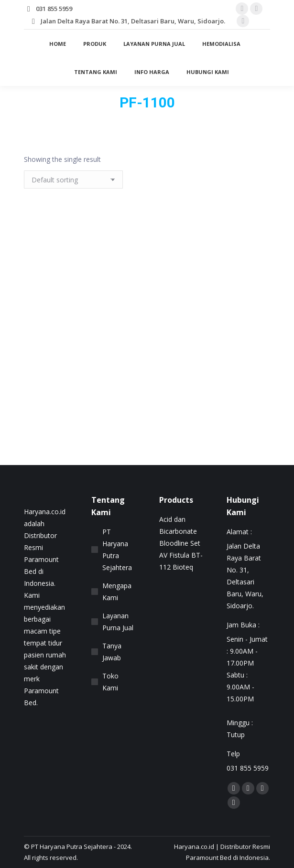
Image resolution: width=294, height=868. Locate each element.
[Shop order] (73, 180)
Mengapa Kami (117, 592)
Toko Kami (110, 682)
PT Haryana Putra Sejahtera (117, 550)
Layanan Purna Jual (118, 622)
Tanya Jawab (112, 652)
